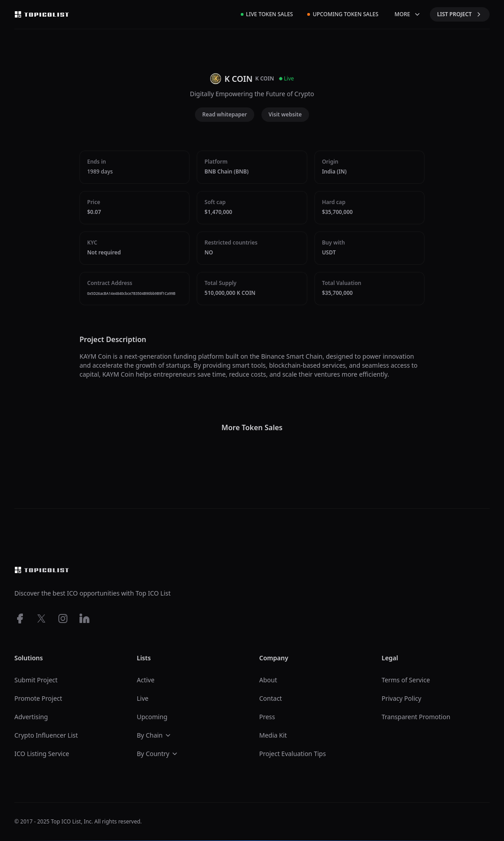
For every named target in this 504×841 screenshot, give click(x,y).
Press (267, 717)
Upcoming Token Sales (343, 14)
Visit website (285, 114)
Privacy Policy (402, 698)
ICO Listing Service (42, 754)
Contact (271, 698)
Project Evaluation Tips (292, 754)
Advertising (31, 717)
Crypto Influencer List (46, 735)
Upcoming (152, 717)
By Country (158, 754)
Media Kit (273, 735)
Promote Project (38, 698)
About (268, 680)
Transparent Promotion (416, 717)
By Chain (155, 735)
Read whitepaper (225, 114)
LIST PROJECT (460, 14)
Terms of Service (406, 680)
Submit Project (36, 680)
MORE (408, 14)
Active (146, 680)
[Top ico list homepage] (42, 14)
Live (143, 698)
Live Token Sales (267, 14)
